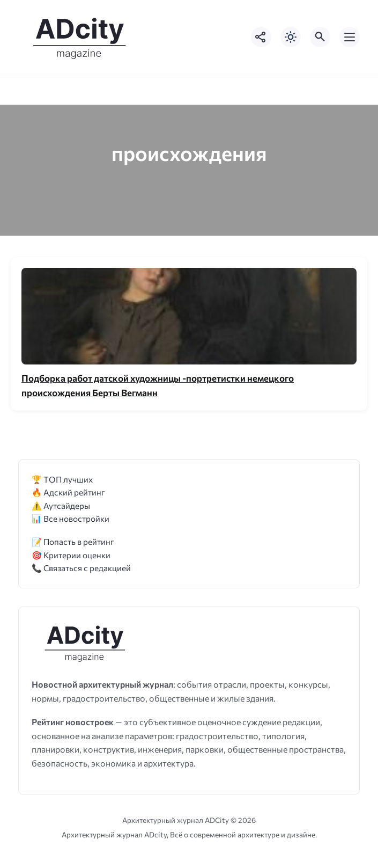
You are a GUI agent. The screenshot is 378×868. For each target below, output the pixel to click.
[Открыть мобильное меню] (350, 37)
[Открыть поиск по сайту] (320, 37)
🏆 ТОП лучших (62, 479)
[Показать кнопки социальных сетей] (261, 37)
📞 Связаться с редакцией (81, 568)
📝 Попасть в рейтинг (73, 541)
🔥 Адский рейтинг (68, 492)
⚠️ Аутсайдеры (61, 505)
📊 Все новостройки (71, 518)
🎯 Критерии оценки (71, 555)
